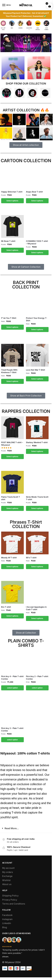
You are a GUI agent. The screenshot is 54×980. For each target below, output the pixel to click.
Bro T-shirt (6, 607)
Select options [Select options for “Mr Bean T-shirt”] (12, 250)
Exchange (7, 876)
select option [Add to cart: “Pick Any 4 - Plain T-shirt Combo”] (12, 688)
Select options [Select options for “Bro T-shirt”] (12, 616)
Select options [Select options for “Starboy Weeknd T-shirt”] (37, 451)
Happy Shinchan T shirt (12, 192)
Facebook (7, 915)
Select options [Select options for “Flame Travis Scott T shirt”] (12, 508)
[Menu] (7, 5)
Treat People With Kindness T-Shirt (9, 371)
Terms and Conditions (14, 904)
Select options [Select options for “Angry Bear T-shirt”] (37, 201)
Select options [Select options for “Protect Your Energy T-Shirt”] (37, 329)
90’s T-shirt (31, 558)
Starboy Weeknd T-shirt (37, 442)
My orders (8, 872)
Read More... (12, 828)
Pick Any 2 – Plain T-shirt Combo (37, 678)
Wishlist (6, 880)
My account (8, 868)
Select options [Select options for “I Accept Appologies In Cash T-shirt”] (37, 618)
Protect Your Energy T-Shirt (37, 319)
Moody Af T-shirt (9, 558)
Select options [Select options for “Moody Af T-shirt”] (12, 567)
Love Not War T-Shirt (36, 370)
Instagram (7, 919)
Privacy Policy (10, 900)
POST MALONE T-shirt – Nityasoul (12, 444)
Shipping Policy (10, 896)
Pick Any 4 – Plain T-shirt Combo (12, 678)
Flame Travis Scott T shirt (11, 498)
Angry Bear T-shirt (34, 192)
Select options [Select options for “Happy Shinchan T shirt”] (12, 201)
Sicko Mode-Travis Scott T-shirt (37, 498)
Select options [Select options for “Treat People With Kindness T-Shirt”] (12, 381)
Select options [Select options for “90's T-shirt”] (37, 567)
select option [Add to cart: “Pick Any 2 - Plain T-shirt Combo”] (37, 688)
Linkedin (7, 923)
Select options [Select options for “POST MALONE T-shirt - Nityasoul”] (12, 456)
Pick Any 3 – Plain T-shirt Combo (12, 729)
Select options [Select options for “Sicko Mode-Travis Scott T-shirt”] (37, 508)
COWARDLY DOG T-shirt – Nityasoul (37, 242)
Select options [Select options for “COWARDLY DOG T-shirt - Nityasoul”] (37, 252)
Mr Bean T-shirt (8, 241)
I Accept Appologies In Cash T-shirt (36, 608)
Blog (5, 927)
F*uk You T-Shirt (9, 318)
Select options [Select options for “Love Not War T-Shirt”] (37, 379)
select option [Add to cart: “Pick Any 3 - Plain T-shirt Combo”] (12, 740)
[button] (4, 43)
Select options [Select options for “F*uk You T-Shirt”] (12, 327)
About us (7, 884)
